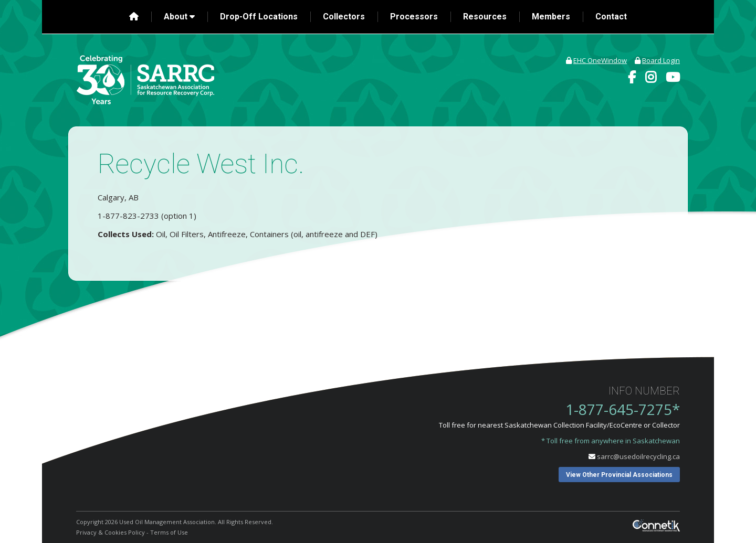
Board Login (661, 60)
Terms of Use (169, 532)
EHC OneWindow (600, 60)
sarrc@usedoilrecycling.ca (638, 456)
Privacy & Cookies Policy (111, 532)
